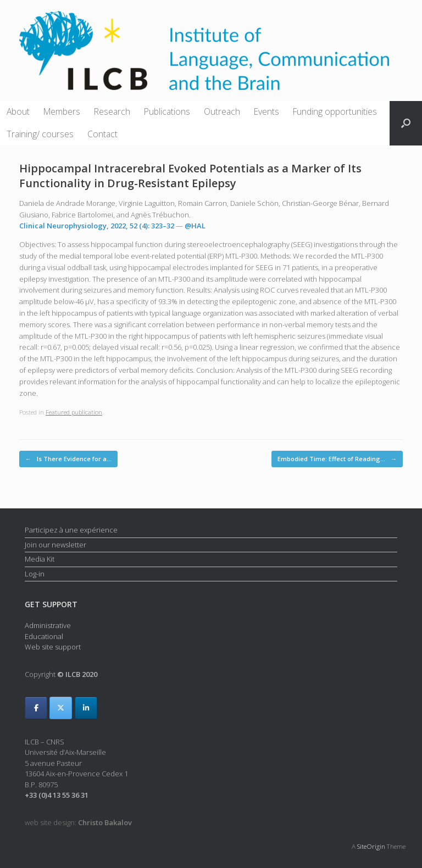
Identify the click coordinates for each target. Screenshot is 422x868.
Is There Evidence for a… (68, 459)
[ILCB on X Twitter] (61, 708)
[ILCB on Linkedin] (86, 708)
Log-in (35, 574)
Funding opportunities (335, 111)
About (18, 111)
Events (266, 111)
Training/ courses (40, 134)
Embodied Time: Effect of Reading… (337, 459)
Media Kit (40, 559)
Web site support (53, 647)
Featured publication (74, 412)
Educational (44, 636)
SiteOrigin (371, 846)
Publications (167, 111)
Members (62, 111)
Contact (102, 134)
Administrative (48, 625)
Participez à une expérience (71, 530)
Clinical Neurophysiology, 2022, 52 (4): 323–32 (97, 226)
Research (112, 111)
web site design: (78, 822)
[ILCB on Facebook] (36, 708)
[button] (406, 123)
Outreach (222, 111)
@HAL (195, 226)
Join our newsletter (55, 545)
